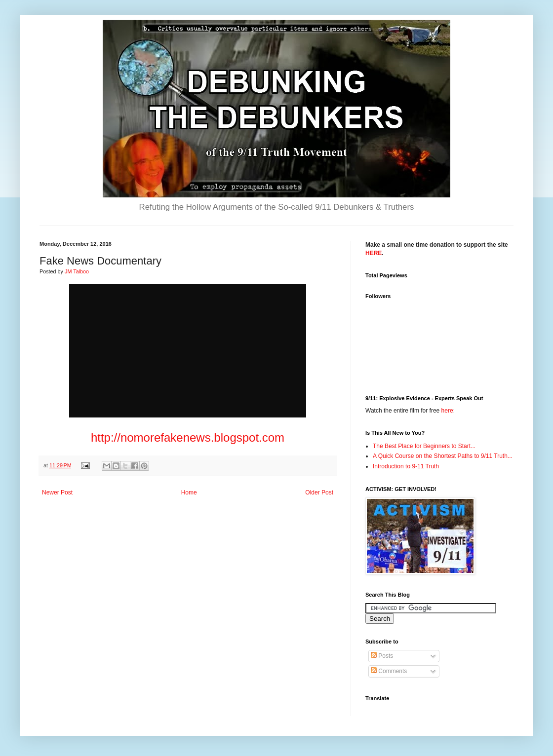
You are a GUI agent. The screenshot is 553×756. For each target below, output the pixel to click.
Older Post (319, 492)
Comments (389, 671)
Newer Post (57, 492)
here (447, 411)
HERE (374, 253)
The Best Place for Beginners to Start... (424, 446)
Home (189, 492)
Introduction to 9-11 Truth (406, 466)
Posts (382, 656)
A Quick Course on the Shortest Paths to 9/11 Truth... (443, 456)
